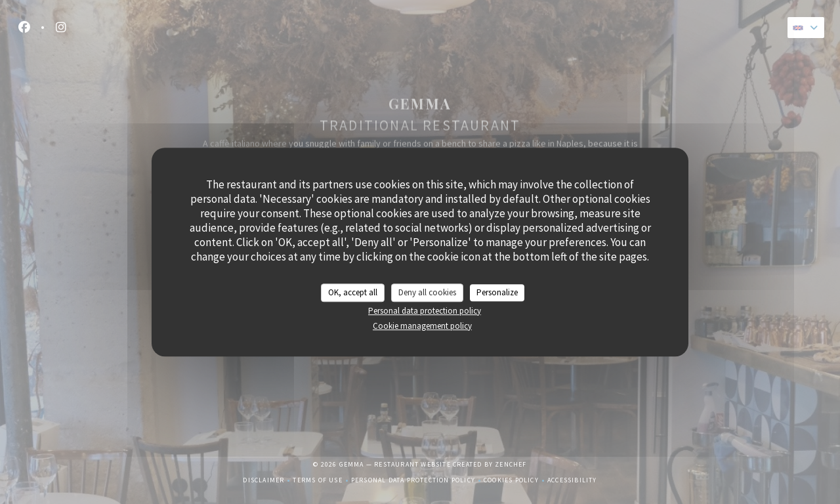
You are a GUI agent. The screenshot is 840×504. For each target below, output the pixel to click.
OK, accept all (353, 292)
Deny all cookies (427, 292)
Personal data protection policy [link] (425, 311)
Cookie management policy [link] (422, 326)
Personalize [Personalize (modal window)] (497, 292)
